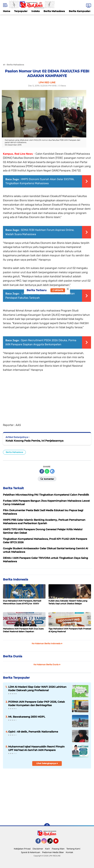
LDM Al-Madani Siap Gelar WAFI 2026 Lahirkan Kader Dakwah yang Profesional (37, 689)
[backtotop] (47, 826)
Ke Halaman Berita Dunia (47, 664)
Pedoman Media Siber (53, 852)
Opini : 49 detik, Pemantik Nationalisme (33, 732)
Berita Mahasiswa (54, 11)
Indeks (35, 11)
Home (7, 11)
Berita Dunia (13, 656)
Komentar (47, 479)
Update (58, 290)
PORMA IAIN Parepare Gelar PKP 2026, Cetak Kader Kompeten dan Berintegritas (37, 703)
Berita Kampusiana (81, 11)
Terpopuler (21, 11)
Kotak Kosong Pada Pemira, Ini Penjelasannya (35, 441)
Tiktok (51, 842)
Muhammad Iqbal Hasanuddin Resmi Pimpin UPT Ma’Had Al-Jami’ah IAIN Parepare (36, 748)
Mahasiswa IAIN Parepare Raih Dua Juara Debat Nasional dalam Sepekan (23, 630)
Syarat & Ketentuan (31, 852)
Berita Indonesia (16, 579)
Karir (47, 849)
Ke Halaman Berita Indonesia (47, 643)
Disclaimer (38, 849)
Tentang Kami (73, 849)
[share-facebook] (42, 471)
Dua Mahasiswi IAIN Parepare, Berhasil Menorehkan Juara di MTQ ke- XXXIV (22, 602)
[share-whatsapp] (47, 471)
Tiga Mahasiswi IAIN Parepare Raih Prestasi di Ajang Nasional (70, 630)
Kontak (69, 852)
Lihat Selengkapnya (47, 763)
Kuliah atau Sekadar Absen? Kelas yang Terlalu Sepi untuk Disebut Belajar (68, 602)
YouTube (58, 842)
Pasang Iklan (58, 849)
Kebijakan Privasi (22, 849)
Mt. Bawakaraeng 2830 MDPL (27, 717)
